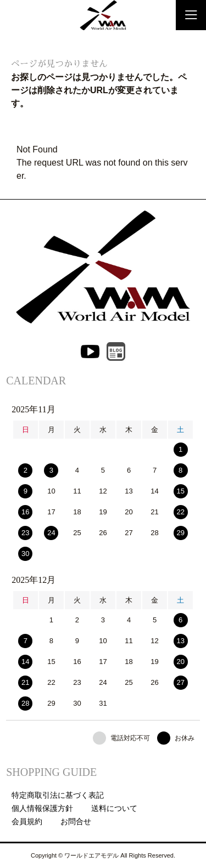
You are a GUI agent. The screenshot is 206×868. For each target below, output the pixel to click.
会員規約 (27, 821)
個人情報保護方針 (42, 808)
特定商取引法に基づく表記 (58, 795)
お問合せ (76, 821)
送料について (114, 808)
